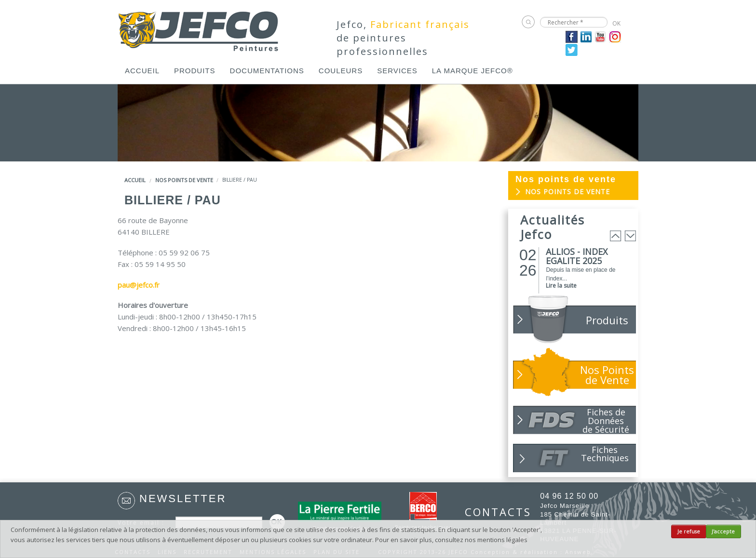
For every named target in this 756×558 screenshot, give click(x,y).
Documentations (267, 71)
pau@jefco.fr (139, 285)
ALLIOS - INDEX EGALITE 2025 (577, 256)
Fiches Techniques (605, 454)
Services (397, 71)
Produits (195, 71)
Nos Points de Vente (607, 375)
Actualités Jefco (553, 227)
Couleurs (341, 71)
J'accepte (723, 531)
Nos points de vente (184, 180)
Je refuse (689, 531)
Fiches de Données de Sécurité (606, 420)
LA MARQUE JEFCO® (472, 71)
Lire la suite (561, 286)
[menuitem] (142, 71)
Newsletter (183, 498)
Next (630, 236)
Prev (616, 236)
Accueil (142, 71)
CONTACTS (493, 512)
